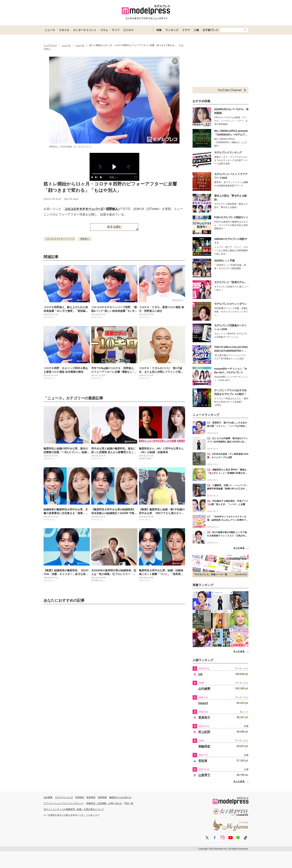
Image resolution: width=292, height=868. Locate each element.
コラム (104, 30)
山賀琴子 (204, 775)
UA (200, 674)
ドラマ (186, 30)
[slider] (114, 174)
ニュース (50, 30)
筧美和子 (204, 717)
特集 (159, 30)
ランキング (172, 30)
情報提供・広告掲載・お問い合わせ (104, 803)
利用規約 (80, 797)
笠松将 (203, 761)
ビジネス (128, 30)
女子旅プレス (210, 30)
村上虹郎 (204, 732)
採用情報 (102, 797)
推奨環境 (91, 797)
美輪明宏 (204, 746)
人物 (196, 30)
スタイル (64, 30)
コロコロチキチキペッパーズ (84, 209)
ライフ (116, 30)
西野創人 (112, 209)
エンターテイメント (85, 30)
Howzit (203, 703)
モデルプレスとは (64, 797)
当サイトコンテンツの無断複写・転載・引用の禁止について (74, 809)
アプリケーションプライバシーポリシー (64, 803)
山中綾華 (204, 689)
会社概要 (48, 797)
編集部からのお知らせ (120, 797)
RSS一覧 (129, 803)
